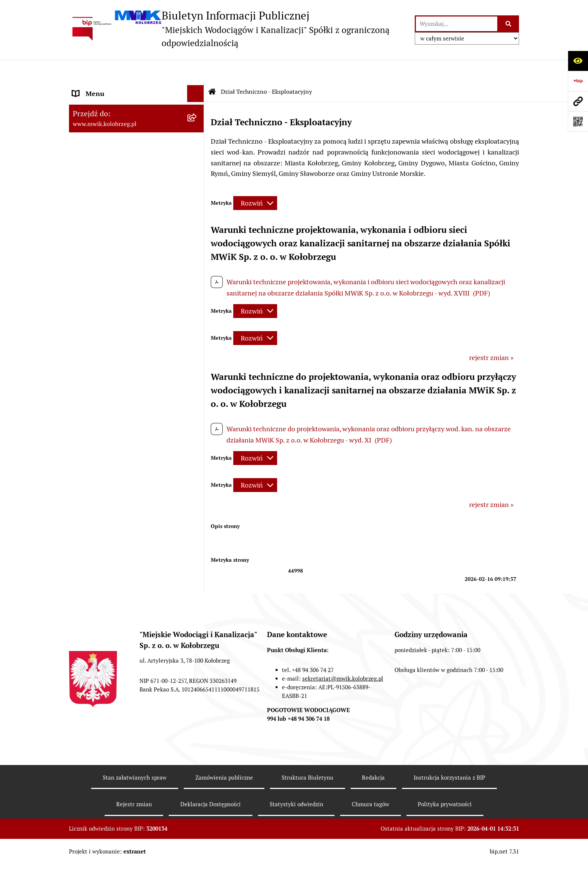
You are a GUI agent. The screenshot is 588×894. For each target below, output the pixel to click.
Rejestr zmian (134, 834)
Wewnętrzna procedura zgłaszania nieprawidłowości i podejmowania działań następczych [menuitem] (124, 574)
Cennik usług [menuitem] (92, 334)
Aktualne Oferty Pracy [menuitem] (105, 436)
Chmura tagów (370, 834)
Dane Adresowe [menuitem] (96, 105)
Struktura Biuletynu (307, 807)
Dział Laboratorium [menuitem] (102, 385)
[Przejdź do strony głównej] (238, 29)
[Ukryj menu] (196, 71)
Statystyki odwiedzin (296, 834)
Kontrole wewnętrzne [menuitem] (105, 496)
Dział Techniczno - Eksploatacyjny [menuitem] (123, 368)
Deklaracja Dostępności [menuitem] (107, 530)
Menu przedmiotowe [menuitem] (103, 88)
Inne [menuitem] (79, 547)
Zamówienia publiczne (224, 807)
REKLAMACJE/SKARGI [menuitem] (106, 513)
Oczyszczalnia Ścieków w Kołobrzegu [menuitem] (127, 402)
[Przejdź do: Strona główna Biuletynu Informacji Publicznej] (212, 69)
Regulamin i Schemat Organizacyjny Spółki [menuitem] (126, 228)
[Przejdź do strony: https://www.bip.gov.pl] (578, 81)
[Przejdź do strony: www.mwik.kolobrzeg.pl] (578, 101)
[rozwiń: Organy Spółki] (197, 156)
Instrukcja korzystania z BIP (449, 807)
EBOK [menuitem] (81, 267)
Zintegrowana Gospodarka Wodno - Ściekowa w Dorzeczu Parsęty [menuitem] (125, 457)
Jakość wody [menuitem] (90, 301)
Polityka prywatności (445, 834)
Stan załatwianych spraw (135, 807)
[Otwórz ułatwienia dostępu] (578, 61)
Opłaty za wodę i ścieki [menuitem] (106, 317)
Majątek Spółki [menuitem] (94, 189)
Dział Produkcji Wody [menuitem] (104, 419)
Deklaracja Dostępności (211, 834)
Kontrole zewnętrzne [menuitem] (104, 479)
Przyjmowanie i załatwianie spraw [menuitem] (123, 250)
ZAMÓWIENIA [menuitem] (94, 284)
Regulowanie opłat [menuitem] (100, 351)
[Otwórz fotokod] (578, 121)
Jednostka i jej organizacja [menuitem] (111, 139)
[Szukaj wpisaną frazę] (509, 24)
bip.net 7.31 (504, 881)
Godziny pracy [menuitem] (94, 122)
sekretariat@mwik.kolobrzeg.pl (343, 708)
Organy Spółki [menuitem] (93, 155)
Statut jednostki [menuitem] (96, 172)
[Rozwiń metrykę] (255, 181)
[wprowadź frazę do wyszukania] (457, 24)
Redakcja (373, 807)
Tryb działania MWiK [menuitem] (104, 206)
